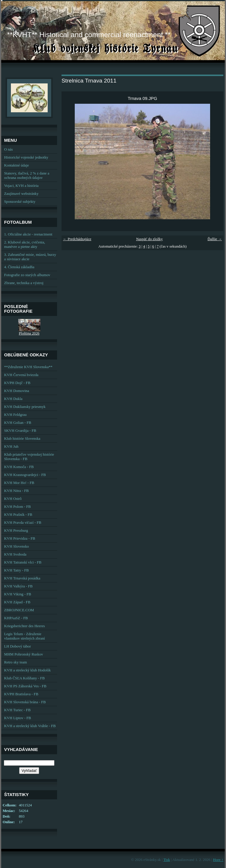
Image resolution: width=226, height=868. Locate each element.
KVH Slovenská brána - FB (25, 702)
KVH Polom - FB (18, 507)
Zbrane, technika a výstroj (24, 283)
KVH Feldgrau (15, 415)
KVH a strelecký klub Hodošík (28, 670)
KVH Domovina (17, 391)
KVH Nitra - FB (16, 491)
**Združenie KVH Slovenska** (28, 367)
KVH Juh (11, 447)
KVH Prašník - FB (18, 515)
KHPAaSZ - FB (16, 618)
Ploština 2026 (29, 333)
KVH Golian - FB (18, 423)
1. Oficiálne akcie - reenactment (28, 234)
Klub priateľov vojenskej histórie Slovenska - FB (29, 457)
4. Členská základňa (19, 267)
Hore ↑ (218, 860)
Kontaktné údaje (16, 165)
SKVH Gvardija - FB (20, 431)
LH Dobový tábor (18, 646)
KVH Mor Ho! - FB (19, 483)
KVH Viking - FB (18, 594)
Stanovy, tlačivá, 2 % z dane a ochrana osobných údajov (27, 176)
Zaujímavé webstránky (21, 194)
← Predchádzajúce (77, 239)
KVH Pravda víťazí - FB (23, 523)
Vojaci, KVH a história (21, 186)
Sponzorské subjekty (20, 202)
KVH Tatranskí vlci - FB (23, 562)
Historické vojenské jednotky (26, 157)
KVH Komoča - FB (19, 467)
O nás (9, 149)
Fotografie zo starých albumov (27, 275)
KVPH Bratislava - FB (21, 694)
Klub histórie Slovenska (22, 439)
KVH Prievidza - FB (20, 538)
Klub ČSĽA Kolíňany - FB (24, 678)
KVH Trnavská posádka (22, 578)
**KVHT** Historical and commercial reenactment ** (89, 35)
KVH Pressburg (16, 531)
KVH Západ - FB (17, 602)
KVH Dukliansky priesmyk (25, 407)
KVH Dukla (13, 399)
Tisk (167, 860)
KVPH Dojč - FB (17, 383)
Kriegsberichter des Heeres (25, 626)
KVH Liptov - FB (18, 718)
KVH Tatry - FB (16, 570)
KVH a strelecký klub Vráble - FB (30, 726)
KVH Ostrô (13, 499)
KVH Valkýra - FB (18, 586)
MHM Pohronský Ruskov (24, 654)
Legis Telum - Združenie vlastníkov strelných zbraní (25, 636)
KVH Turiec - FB (17, 710)
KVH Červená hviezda (21, 375)
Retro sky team (15, 662)
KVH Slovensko (16, 546)
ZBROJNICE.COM (19, 610)
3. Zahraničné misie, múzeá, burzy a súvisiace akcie (30, 257)
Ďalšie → (215, 239)
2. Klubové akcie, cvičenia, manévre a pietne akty (25, 244)
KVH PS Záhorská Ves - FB (25, 686)
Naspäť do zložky (149, 239)
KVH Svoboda (15, 554)
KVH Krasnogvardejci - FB (25, 475)
